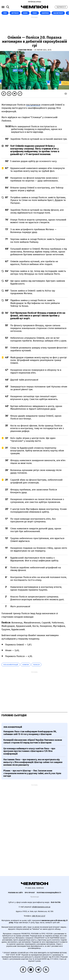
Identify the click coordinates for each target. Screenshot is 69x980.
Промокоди (35, 897)
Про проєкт (30, 893)
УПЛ (5, 13)
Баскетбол (58, 13)
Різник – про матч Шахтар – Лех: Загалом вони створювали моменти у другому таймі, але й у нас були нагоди (32, 773)
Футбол (15, 13)
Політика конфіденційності (49, 893)
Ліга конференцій (11, 665)
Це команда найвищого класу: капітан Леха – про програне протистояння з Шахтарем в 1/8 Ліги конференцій (29, 751)
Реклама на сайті (15, 893)
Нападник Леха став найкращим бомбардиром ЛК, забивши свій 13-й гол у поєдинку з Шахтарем (30, 733)
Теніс (35, 13)
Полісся (36, 665)
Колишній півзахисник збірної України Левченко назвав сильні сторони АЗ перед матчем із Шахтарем (33, 741)
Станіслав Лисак (25, 50)
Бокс (25, 13)
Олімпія (26, 665)
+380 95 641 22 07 (38, 916)
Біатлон (45, 13)
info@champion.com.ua (41, 907)
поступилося (33, 105)
